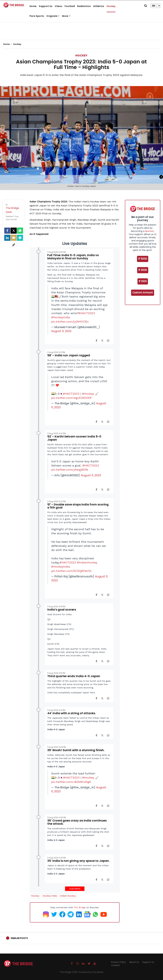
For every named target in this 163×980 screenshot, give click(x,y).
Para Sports (37, 16)
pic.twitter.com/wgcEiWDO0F (72, 398)
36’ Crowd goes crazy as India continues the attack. (77, 822)
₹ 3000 (143, 270)
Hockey (111, 6)
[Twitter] (14, 231)
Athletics (99, 6)
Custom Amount (143, 293)
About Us (134, 962)
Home (33, 6)
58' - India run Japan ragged (69, 355)
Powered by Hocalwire (91, 972)
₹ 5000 (143, 259)
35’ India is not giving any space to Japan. (78, 861)
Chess (58, 6)
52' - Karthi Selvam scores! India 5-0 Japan (74, 438)
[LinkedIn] (7, 238)
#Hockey (88, 394)
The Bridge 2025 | (69, 972)
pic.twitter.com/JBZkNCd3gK (71, 782)
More (66, 16)
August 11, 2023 (61, 331)
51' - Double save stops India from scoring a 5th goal (78, 506)
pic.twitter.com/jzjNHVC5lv (70, 322)
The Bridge (80, 907)
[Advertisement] (82, 30)
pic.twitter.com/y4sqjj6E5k (70, 470)
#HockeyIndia (61, 317)
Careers (115, 965)
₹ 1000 (143, 281)
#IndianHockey (87, 563)
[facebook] (7, 231)
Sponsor (150, 231)
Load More (75, 889)
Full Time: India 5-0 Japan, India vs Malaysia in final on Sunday (73, 257)
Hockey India (50, 896)
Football (70, 6)
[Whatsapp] (20, 231)
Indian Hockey (68, 896)
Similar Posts (19, 938)
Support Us (46, 6)
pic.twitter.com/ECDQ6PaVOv (71, 571)
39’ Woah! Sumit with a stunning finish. (76, 750)
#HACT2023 (87, 313)
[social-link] (14, 245)
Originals (53, 16)
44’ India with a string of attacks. (72, 713)
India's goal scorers (62, 610)
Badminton (84, 6)
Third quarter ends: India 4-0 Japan (74, 676)
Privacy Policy (119, 962)
